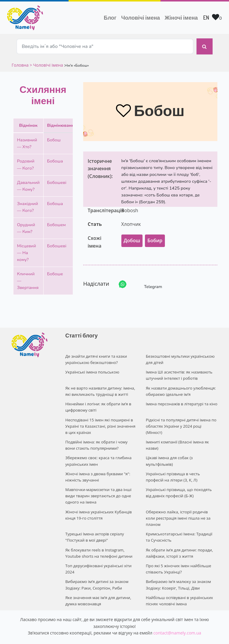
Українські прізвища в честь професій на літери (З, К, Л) (182, 470)
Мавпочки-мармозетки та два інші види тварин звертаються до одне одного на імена (98, 488)
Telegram (148, 281)
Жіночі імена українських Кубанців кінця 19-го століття (98, 507)
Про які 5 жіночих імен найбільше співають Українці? (178, 553)
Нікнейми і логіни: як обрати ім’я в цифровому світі (98, 402)
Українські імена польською (92, 368)
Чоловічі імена (142, 17)
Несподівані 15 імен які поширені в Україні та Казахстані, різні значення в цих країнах (100, 421)
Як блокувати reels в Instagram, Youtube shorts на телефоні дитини (98, 538)
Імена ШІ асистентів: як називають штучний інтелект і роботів (179, 372)
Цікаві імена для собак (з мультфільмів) (169, 455)
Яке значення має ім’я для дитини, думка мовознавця (98, 583)
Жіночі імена (181, 18)
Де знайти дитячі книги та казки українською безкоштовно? (96, 356)
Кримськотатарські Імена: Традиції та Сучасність (181, 522)
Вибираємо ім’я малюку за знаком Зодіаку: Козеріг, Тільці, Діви (178, 568)
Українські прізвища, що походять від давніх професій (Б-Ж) (181, 485)
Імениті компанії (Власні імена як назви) (177, 439)
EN (206, 18)
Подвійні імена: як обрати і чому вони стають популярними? (96, 439)
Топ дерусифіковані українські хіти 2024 (98, 553)
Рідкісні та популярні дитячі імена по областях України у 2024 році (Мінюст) (181, 421)
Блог (110, 18)
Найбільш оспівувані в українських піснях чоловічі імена (179, 583)
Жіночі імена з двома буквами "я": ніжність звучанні (97, 470)
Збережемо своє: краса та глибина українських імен (98, 455)
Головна (21, 62)
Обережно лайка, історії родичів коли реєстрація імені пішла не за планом (181, 507)
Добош (132, 237)
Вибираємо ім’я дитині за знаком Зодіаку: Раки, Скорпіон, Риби (96, 568)
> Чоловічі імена (46, 62)
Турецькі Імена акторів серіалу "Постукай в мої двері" (94, 522)
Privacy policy (151, 634)
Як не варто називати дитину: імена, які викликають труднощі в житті (100, 387)
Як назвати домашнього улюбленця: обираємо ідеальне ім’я (180, 387)
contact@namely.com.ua (177, 615)
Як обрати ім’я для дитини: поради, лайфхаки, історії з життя (179, 538)
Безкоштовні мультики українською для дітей (180, 356)
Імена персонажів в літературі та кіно (181, 399)
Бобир (155, 237)
